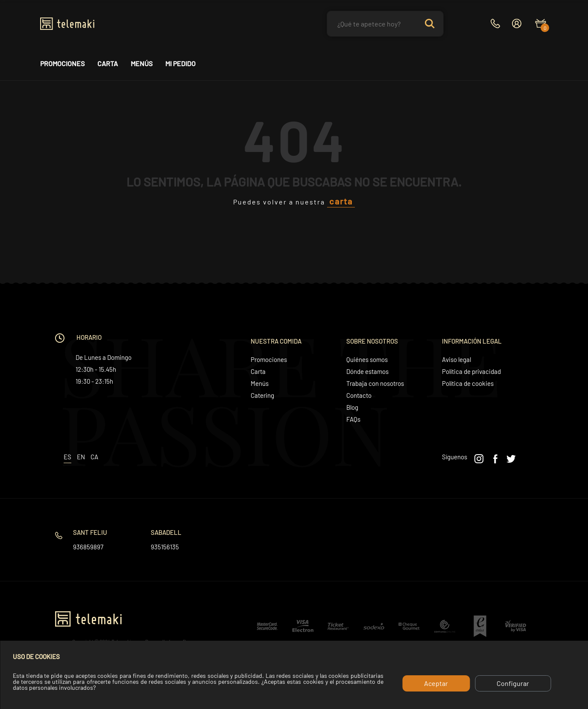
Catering (262, 395)
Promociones (62, 64)
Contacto (359, 395)
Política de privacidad (471, 371)
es (67, 457)
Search (430, 24)
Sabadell (166, 532)
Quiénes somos (367, 359)
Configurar (513, 683)
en (81, 457)
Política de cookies (468, 383)
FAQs (353, 419)
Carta (108, 64)
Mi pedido (180, 64)
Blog (352, 407)
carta (341, 201)
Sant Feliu (90, 532)
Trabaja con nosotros (375, 383)
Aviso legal (456, 359)
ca (94, 457)
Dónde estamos (367, 371)
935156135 (165, 547)
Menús (142, 64)
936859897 (88, 547)
